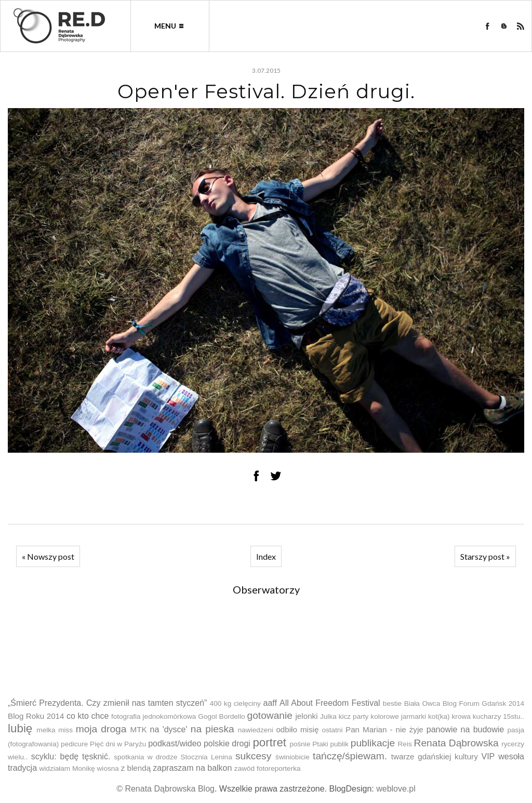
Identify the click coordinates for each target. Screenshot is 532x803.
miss (65, 730)
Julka (328, 716)
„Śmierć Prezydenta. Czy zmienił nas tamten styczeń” (107, 703)
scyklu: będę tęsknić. (71, 756)
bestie (392, 703)
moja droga (101, 729)
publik (339, 744)
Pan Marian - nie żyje (384, 729)
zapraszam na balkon (192, 768)
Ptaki (320, 744)
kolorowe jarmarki (398, 716)
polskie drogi (227, 743)
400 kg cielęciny (235, 703)
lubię (20, 728)
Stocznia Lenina (207, 757)
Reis (405, 744)
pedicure (74, 744)
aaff (270, 703)
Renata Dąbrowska (456, 743)
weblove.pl (396, 789)
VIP (488, 756)
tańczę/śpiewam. (350, 756)
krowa (461, 716)
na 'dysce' (169, 729)
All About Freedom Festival (330, 703)
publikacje (373, 743)
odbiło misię (297, 729)
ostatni (332, 730)
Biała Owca (422, 703)
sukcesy (253, 756)
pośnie (300, 744)
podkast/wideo (175, 743)
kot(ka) (439, 716)
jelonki (307, 716)
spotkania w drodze (145, 757)
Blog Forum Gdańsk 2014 (483, 703)
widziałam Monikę (67, 768)
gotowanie (269, 715)
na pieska (212, 729)
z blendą (136, 768)
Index (266, 556)
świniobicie (292, 757)
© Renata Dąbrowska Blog (165, 789)
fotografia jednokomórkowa (154, 716)
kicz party (354, 716)
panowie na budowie (465, 729)
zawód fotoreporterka (268, 768)
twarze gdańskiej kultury (435, 756)
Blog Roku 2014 (36, 716)
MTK (139, 729)
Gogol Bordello (221, 716)
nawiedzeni (256, 730)
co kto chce (88, 716)
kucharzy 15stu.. (498, 716)
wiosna (108, 768)
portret (269, 742)
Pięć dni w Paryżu (118, 744)
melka (46, 730)
